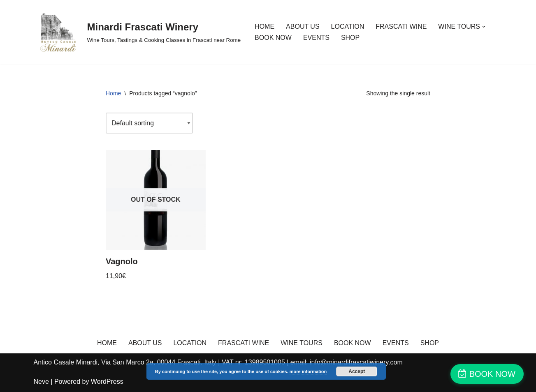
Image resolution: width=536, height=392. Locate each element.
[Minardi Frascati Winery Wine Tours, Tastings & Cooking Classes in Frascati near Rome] (137, 32)
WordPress (107, 382)
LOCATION (348, 27)
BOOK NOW (273, 38)
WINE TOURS (302, 343)
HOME (265, 27)
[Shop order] (149, 123)
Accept (357, 371)
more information (308, 371)
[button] (484, 27)
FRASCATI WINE (401, 27)
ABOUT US (303, 27)
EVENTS (316, 38)
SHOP (350, 38)
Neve (41, 382)
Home (113, 93)
